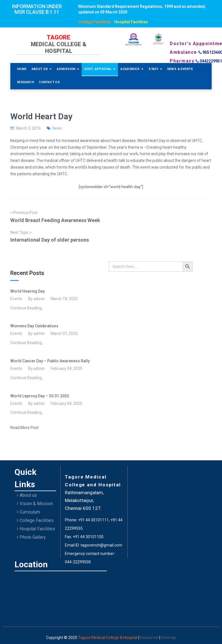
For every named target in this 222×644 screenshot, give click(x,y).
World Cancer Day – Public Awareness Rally (50, 361)
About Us (42, 69)
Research (25, 82)
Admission (68, 69)
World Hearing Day (28, 291)
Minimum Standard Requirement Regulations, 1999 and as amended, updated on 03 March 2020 (142, 9)
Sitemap (169, 638)
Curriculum (28, 512)
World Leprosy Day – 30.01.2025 (40, 396)
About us (27, 495)
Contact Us (49, 82)
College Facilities (95, 22)
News (57, 128)
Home (22, 69)
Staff (155, 69)
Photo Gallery (31, 537)
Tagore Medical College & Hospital (108, 638)
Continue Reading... (27, 308)
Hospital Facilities (131, 22)
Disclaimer (150, 638)
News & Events (180, 69)
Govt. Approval (100, 69)
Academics (132, 69)
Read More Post (24, 428)
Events (16, 299)
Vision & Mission (35, 504)
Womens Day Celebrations (34, 326)
